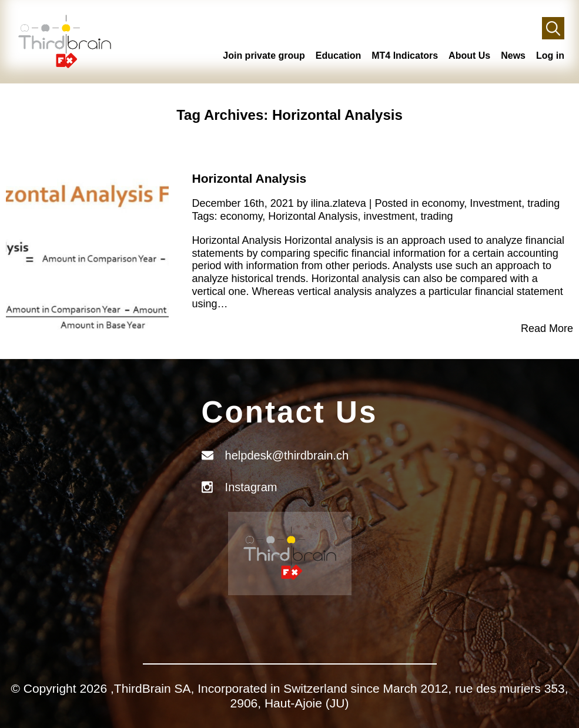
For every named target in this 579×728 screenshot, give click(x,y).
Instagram (251, 487)
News (513, 56)
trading (543, 203)
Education (338, 56)
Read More (547, 328)
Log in (550, 56)
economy (443, 203)
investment (389, 216)
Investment (496, 203)
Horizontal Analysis (250, 178)
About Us (469, 56)
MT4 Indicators (405, 56)
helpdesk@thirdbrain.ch (287, 455)
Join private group (264, 56)
